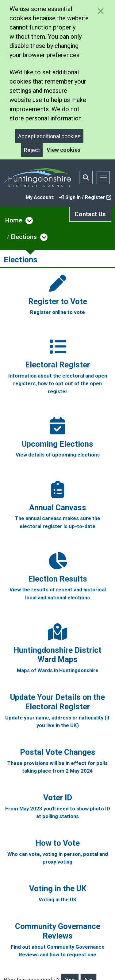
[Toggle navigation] (103, 178)
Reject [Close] (32, 150)
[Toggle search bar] (86, 178)
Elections (24, 237)
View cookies (63, 150)
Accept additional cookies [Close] (49, 136)
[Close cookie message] (100, 11)
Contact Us (90, 214)
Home (14, 220)
